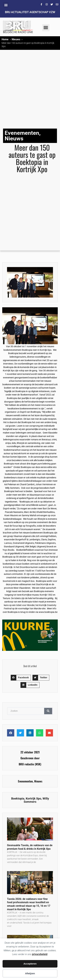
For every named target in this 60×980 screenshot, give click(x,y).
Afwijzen (30, 973)
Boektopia (18, 799)
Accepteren (30, 964)
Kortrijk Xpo (33, 799)
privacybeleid (40, 954)
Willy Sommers (36, 800)
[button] (6, 5)
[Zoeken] (48, 711)
